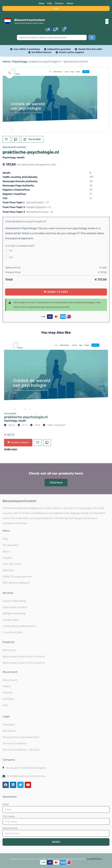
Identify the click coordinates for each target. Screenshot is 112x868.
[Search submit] (92, 37)
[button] (107, 21)
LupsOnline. (94, 859)
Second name (10, 828)
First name (9, 816)
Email (6, 804)
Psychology (20, 62)
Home (6, 62)
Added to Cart (58, 292)
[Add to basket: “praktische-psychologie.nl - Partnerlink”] (18, 443)
